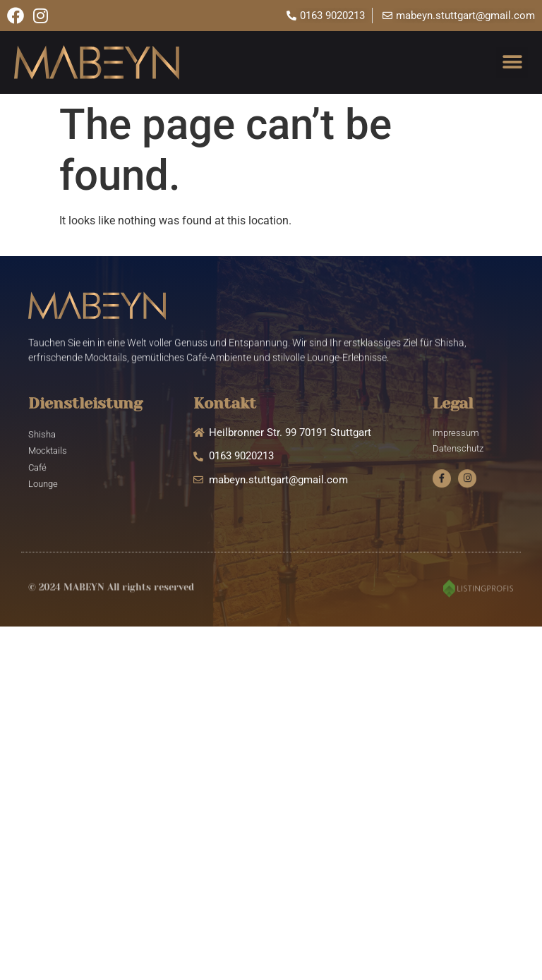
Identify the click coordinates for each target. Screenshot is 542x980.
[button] (512, 62)
